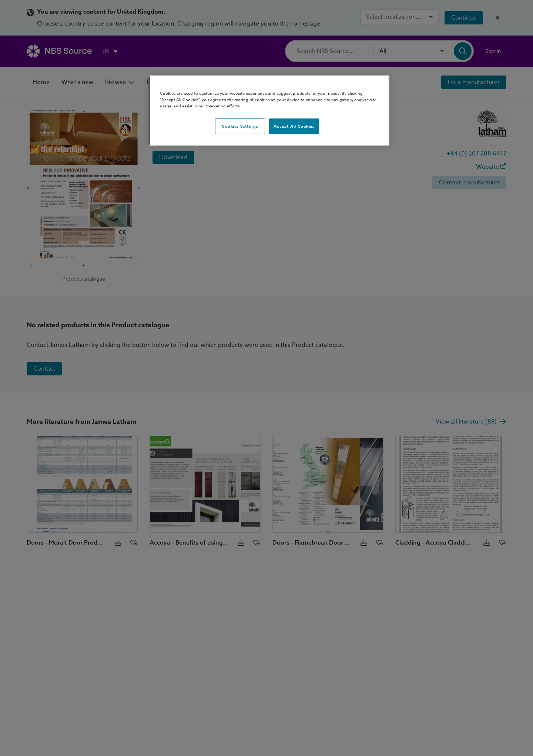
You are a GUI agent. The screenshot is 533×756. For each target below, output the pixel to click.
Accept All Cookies (294, 126)
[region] (269, 111)
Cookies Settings (240, 126)
